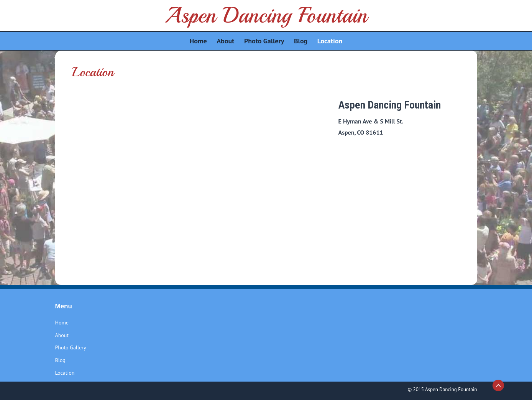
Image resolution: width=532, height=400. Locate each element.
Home (62, 323)
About (62, 335)
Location (65, 373)
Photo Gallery (71, 347)
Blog (60, 360)
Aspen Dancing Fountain (266, 15)
